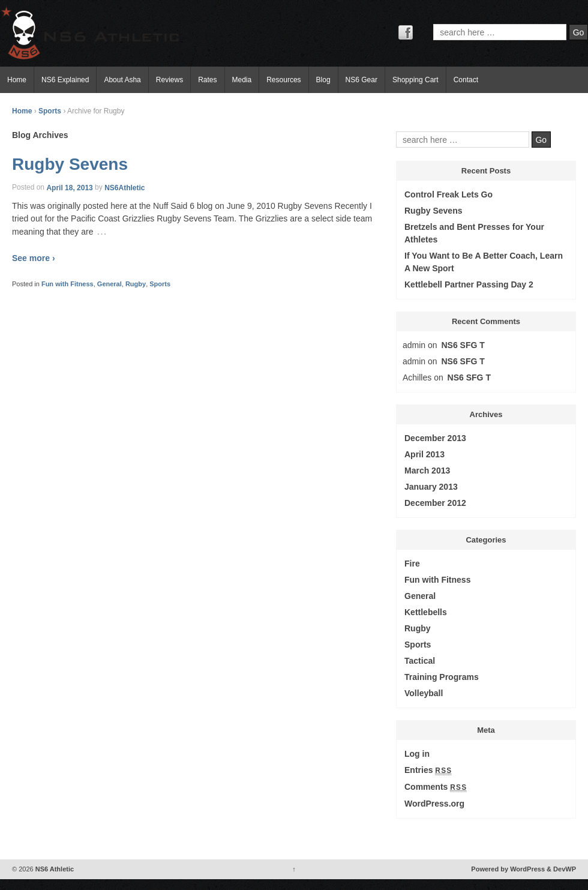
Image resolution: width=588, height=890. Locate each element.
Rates (207, 80)
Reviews (169, 80)
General (109, 284)
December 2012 (435, 503)
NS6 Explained (65, 80)
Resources (283, 80)
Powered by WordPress (508, 869)
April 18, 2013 (69, 187)
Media (242, 80)
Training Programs (442, 677)
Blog (323, 80)
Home (17, 80)
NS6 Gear (361, 80)
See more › (34, 258)
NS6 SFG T (463, 345)
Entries (428, 770)
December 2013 (435, 438)
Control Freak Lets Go (448, 194)
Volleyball (424, 693)
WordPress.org (434, 804)
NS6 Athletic (54, 869)
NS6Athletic (124, 187)
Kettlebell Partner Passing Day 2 (469, 284)
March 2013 (427, 471)
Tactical (420, 661)
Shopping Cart (415, 80)
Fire (412, 564)
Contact (466, 80)
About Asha (122, 80)
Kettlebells (426, 612)
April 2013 (424, 454)
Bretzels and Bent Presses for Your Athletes (474, 233)
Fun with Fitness (67, 284)
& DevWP (561, 869)
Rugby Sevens (70, 164)
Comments (436, 787)
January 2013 (431, 487)
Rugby (136, 284)
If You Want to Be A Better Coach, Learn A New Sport (484, 262)
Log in (417, 754)
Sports (50, 111)
